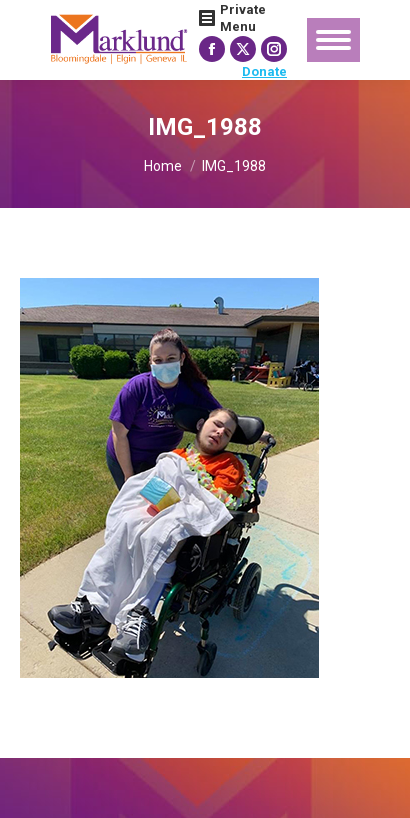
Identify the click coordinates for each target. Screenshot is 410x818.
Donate (264, 71)
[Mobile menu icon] (333, 40)
